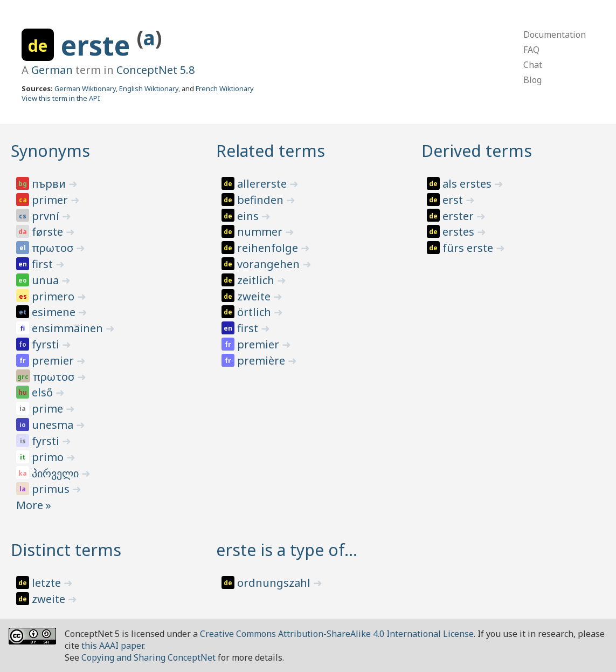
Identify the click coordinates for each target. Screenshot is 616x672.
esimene (55, 312)
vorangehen (270, 264)
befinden (262, 200)
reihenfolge (269, 248)
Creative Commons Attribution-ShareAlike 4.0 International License (337, 634)
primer (51, 200)
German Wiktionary (85, 88)
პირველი (57, 473)
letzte (48, 583)
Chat (533, 65)
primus (52, 489)
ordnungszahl (275, 583)
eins (249, 216)
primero (54, 296)
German (52, 70)
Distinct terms (66, 550)
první (47, 216)
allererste (263, 184)
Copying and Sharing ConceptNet (148, 657)
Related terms (271, 151)
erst (454, 200)
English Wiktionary (149, 88)
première (262, 361)
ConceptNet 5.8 (155, 70)
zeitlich (257, 280)
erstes (460, 232)
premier (54, 361)
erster (459, 216)
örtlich (255, 312)
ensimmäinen (69, 328)
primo (49, 457)
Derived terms (477, 151)
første (49, 232)
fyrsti (47, 344)
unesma (54, 425)
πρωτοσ (54, 248)
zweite (255, 296)
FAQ (531, 50)
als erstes (468, 184)
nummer (261, 232)
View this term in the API (61, 98)
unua (47, 280)
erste (99, 45)
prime (49, 409)
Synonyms (50, 151)
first (44, 264)
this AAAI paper (112, 646)
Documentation (555, 35)
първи (50, 184)
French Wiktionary (225, 88)
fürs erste (469, 248)
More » (34, 505)
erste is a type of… (287, 550)
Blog (532, 80)
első (44, 392)
